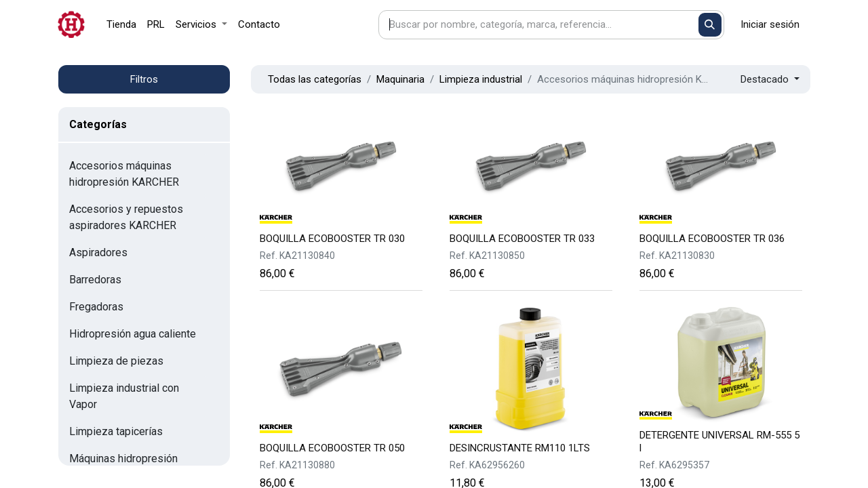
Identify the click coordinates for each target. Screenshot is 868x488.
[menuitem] (121, 25)
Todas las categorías (315, 79)
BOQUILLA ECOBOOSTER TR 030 (332, 239)
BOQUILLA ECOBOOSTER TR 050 (332, 448)
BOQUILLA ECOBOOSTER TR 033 (522, 239)
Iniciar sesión (770, 24)
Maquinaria (400, 79)
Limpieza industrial (481, 79)
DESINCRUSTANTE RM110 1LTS (520, 448)
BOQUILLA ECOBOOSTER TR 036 (712, 239)
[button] (770, 80)
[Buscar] (710, 25)
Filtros (144, 79)
